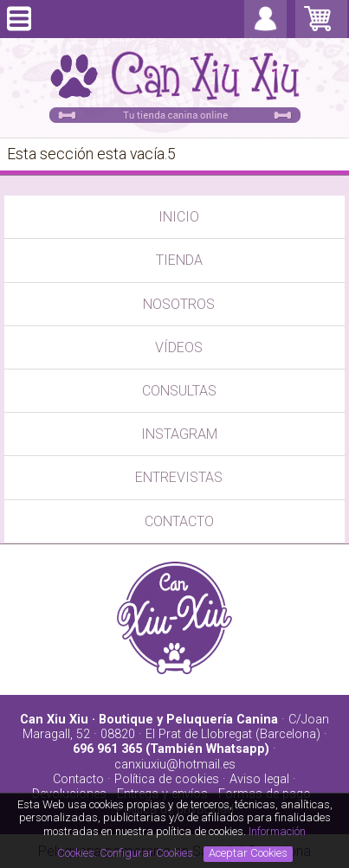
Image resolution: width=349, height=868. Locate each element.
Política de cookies (167, 779)
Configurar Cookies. (149, 853)
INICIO (179, 217)
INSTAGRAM (179, 434)
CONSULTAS (179, 391)
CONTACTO (179, 521)
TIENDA (179, 260)
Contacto (78, 779)
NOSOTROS (179, 304)
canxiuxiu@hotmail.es (175, 765)
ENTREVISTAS (179, 477)
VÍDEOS (179, 347)
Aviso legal (259, 779)
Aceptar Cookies (248, 853)
